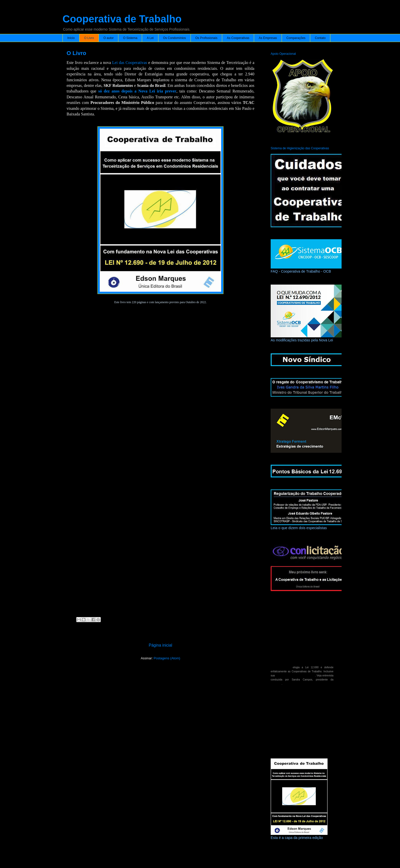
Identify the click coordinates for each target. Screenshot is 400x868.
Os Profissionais (207, 38)
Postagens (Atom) (167, 658)
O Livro (89, 38)
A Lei (150, 38)
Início (71, 38)
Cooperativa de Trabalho (122, 19)
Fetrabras (276, 684)
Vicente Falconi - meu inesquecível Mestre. (295, 746)
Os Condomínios (174, 38)
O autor (108, 38)
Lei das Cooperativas (130, 63)
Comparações (296, 38)
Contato (320, 38)
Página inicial (160, 645)
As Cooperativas (238, 38)
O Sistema (130, 38)
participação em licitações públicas (295, 676)
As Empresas (268, 38)
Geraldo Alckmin (281, 667)
